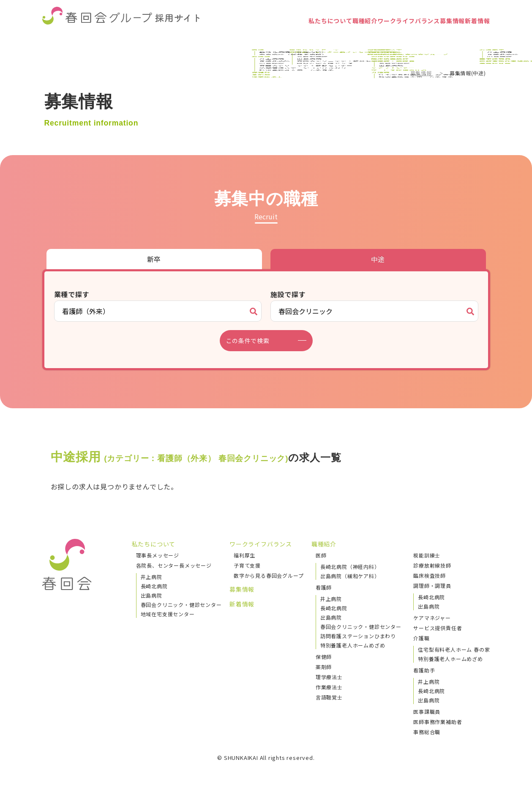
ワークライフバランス (368, 36)
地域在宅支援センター (168, 614)
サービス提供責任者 (438, 628)
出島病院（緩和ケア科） (350, 576)
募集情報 (430, 36)
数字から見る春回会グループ (269, 575)
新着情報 (470, 36)
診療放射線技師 (432, 565)
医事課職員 (427, 712)
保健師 (324, 657)
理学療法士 (329, 677)
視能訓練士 (427, 555)
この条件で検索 (253, 341)
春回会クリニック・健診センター (181, 605)
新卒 (154, 259)
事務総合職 (427, 732)
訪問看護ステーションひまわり (358, 636)
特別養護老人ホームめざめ (353, 645)
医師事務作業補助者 (438, 722)
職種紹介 (307, 36)
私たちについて (256, 36)
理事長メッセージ (158, 555)
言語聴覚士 (329, 697)
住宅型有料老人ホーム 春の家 (454, 649)
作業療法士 (329, 687)
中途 (378, 259)
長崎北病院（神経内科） (350, 567)
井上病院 (151, 577)
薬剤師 (324, 667)
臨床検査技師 (430, 575)
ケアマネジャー (432, 618)
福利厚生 (244, 555)
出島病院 (151, 595)
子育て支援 (247, 565)
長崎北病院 (154, 586)
